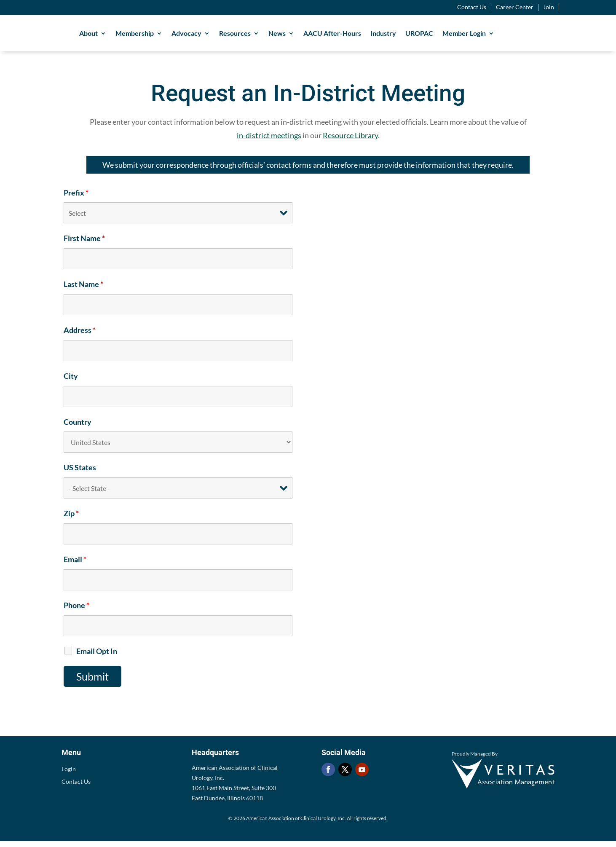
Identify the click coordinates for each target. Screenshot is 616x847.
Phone (76, 611)
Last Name (83, 290)
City (71, 382)
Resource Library (350, 141)
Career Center (515, 7)
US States (80, 473)
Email (75, 565)
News (309, 36)
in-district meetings (269, 141)
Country (78, 428)
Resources (266, 36)
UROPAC (451, 36)
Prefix (76, 198)
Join (549, 7)
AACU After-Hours (364, 36)
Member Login (496, 36)
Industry (415, 36)
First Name (84, 244)
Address (80, 336)
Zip (71, 519)
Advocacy (218, 36)
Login (69, 775)
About (120, 36)
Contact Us (472, 7)
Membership (166, 36)
